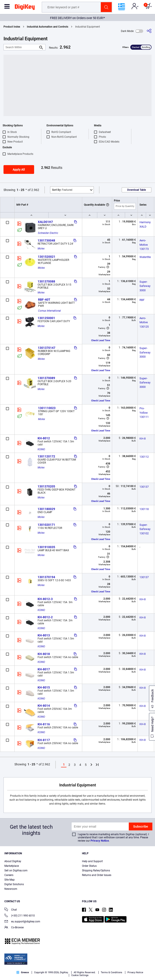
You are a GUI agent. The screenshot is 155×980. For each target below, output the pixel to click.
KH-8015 (44, 687)
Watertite (145, 257)
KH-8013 (44, 635)
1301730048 (46, 240)
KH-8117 (44, 740)
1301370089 (46, 378)
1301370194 (46, 577)
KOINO (41, 449)
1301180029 (46, 509)
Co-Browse (14, 928)
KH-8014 (44, 706)
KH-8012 (44, 438)
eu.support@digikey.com (22, 922)
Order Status (89, 866)
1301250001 (46, 318)
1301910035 (46, 547)
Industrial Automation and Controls (48, 27)
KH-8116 (44, 724)
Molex (41, 249)
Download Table (137, 190)
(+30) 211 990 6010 (20, 916)
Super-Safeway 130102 (145, 529)
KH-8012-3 (45, 599)
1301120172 (46, 456)
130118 (144, 509)
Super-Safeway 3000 (145, 286)
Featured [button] (62, 190)
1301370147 (47, 348)
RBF (142, 300)
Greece (23, 972)
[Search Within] (21, 47)
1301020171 (46, 525)
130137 (144, 487)
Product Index (12, 27)
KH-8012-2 (45, 617)
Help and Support (92, 861)
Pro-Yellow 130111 (144, 413)
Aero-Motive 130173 (144, 245)
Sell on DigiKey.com (16, 871)
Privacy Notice (100, 841)
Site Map (10, 880)
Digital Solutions (14, 884)
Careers (9, 875)
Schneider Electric (48, 233)
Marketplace (12, 866)
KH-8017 (44, 669)
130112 (144, 457)
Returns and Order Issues (97, 875)
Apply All (19, 170)
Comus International (49, 311)
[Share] (149, 31)
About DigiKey (13, 861)
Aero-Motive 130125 (144, 322)
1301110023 (47, 408)
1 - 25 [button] (20, 190)
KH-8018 (44, 654)
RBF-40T (44, 300)
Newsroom (11, 889)
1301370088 (46, 281)
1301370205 (46, 486)
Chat (11, 910)
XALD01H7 (45, 222)
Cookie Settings (80, 975)
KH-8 (143, 439)
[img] (25, 8)
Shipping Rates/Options (96, 871)
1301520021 (47, 257)
